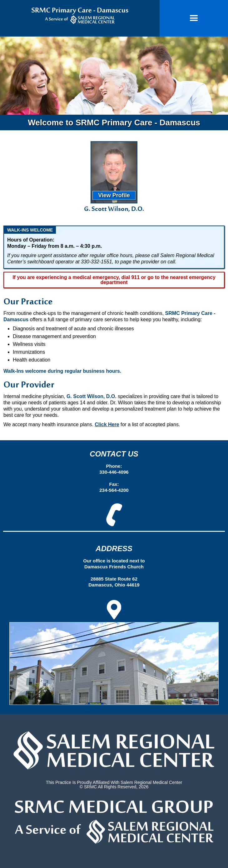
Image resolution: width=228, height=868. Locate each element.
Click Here (107, 424)
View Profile (114, 195)
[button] (194, 18)
